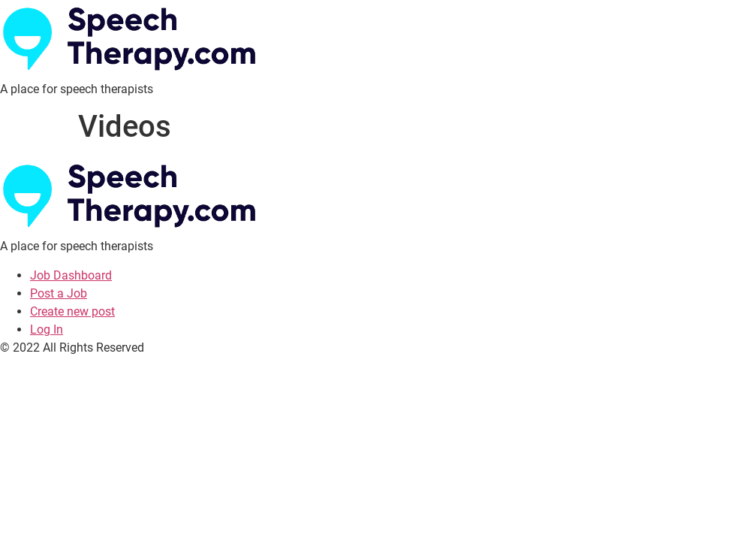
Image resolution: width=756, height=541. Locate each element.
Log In (47, 329)
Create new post (72, 311)
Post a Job (59, 293)
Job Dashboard (71, 275)
